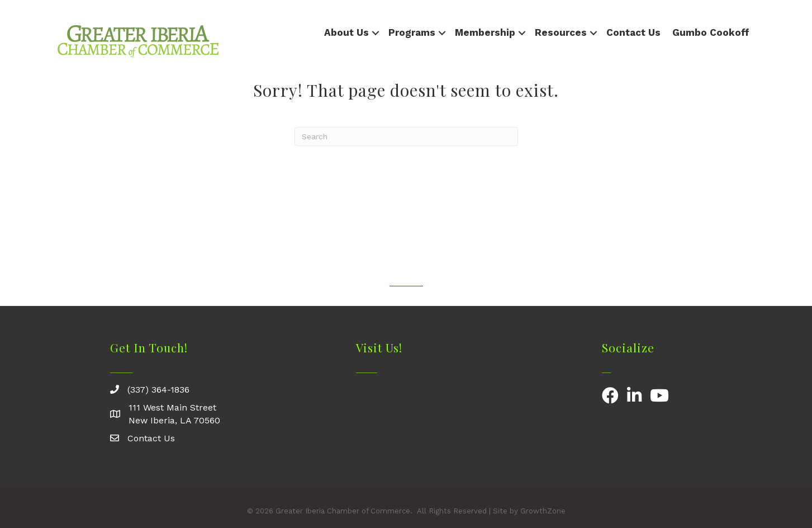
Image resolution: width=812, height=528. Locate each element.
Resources (561, 32)
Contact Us (633, 32)
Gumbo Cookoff (711, 32)
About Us (346, 32)
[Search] (406, 136)
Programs (412, 32)
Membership (485, 32)
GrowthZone (543, 511)
